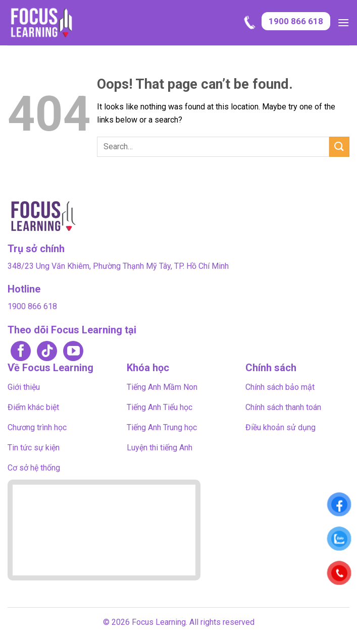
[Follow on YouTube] (73, 352)
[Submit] (339, 147)
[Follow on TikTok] (47, 352)
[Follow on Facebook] (21, 352)
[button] (343, 22)
